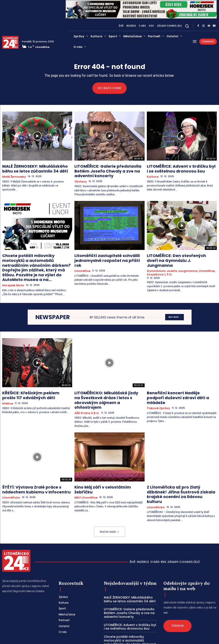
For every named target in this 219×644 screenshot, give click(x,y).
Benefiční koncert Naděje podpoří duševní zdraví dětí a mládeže (176, 380)
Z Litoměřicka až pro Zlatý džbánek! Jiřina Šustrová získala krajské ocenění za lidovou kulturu (182, 468)
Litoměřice (81, 260)
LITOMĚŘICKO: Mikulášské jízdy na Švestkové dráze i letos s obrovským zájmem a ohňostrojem (105, 382)
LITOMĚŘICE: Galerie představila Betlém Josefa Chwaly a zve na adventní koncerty (108, 170)
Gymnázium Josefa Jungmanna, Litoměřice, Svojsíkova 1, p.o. (177, 262)
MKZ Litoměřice (84, 469)
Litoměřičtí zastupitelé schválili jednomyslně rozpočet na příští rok (104, 254)
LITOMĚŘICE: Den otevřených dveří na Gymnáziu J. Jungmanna (178, 254)
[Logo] (10, 42)
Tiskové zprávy (157, 387)
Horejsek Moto (12, 272)
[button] (187, 26)
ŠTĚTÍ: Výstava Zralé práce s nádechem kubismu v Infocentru (36, 466)
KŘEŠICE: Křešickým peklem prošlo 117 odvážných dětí (33, 380)
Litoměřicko (10, 473)
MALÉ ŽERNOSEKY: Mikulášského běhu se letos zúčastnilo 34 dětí (35, 168)
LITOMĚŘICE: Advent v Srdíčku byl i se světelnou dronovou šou (177, 168)
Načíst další (109, 501)
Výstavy (80, 178)
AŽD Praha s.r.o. (85, 391)
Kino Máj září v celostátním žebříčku (105, 464)
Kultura (152, 175)
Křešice (7, 387)
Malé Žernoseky (13, 175)
